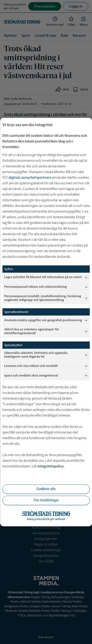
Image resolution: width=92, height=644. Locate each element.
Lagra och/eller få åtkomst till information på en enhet (46, 277)
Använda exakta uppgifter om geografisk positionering (46, 320)
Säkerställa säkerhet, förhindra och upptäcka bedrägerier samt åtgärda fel (46, 355)
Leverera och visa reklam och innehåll (46, 366)
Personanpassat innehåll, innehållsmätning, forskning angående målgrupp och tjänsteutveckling (46, 298)
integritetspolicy (51, 466)
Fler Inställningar (46, 500)
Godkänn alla (46, 489)
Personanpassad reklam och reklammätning (46, 287)
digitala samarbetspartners (30, 177)
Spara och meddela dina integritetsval (46, 376)
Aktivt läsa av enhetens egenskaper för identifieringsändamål (46, 331)
